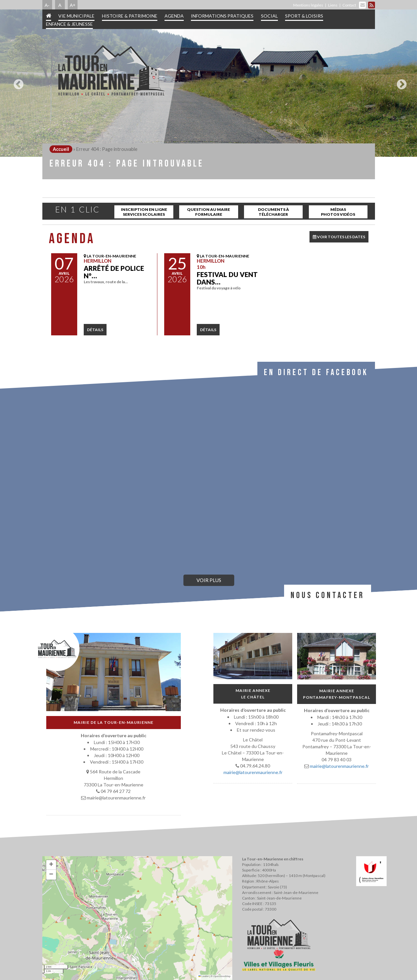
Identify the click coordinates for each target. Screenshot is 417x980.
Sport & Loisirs (304, 16)
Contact (349, 5)
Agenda (174, 16)
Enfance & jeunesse (69, 24)
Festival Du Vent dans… (227, 278)
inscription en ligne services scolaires (144, 212)
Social (269, 16)
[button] (51, 865)
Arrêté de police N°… (114, 272)
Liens (333, 5)
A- (47, 5)
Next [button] (400, 82)
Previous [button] (17, 82)
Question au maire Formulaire (208, 212)
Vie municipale (76, 16)
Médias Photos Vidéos (338, 212)
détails (95, 330)
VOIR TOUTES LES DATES (339, 237)
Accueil (61, 149)
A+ (73, 5)
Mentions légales (308, 5)
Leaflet (204, 976)
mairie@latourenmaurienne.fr (253, 772)
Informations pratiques (222, 16)
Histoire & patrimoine (130, 16)
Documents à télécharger (273, 212)
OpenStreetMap (222, 976)
